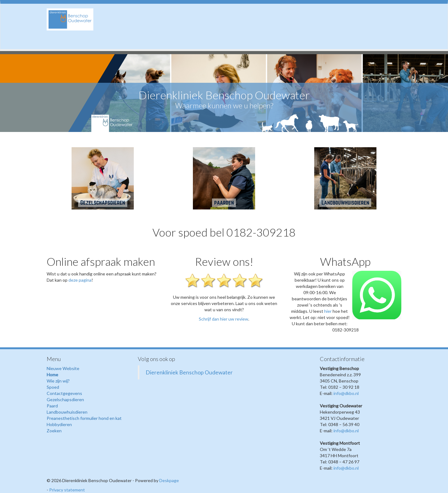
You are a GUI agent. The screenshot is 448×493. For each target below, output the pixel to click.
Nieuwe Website (63, 368)
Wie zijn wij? (58, 381)
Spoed (53, 387)
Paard (52, 406)
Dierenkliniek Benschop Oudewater (189, 372)
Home (52, 375)
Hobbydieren (59, 424)
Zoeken (54, 431)
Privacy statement (67, 490)
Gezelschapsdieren (65, 399)
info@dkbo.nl (346, 393)
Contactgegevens (64, 393)
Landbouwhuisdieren (67, 412)
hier (328, 311)
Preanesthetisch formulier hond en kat (84, 418)
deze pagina (80, 280)
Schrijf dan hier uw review (224, 319)
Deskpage (169, 480)
